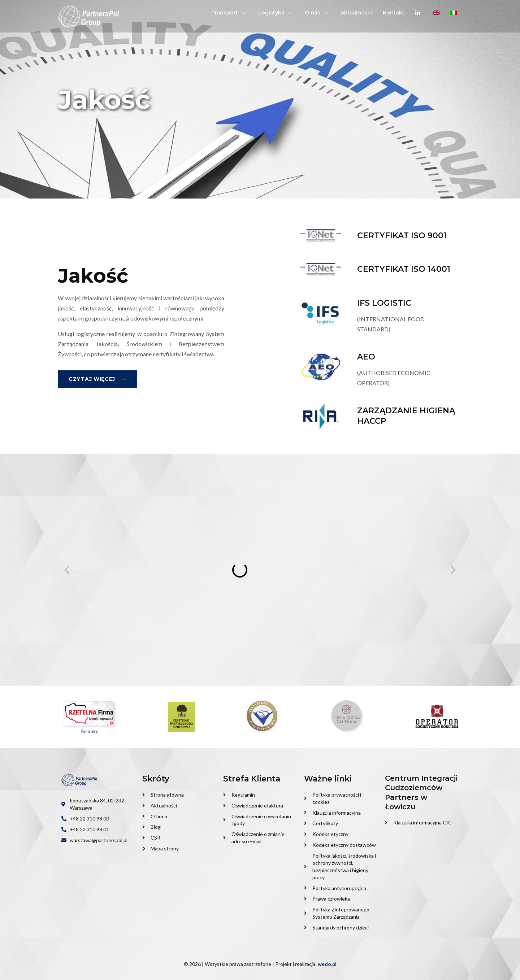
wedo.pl (327, 964)
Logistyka (276, 13)
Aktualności (356, 13)
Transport (229, 13)
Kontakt (394, 13)
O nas (317, 13)
